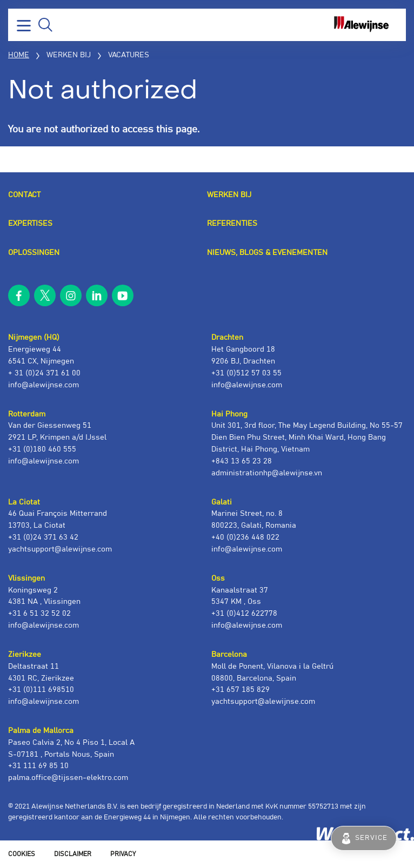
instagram (71, 295)
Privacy (123, 854)
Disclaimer (73, 854)
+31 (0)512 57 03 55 (246, 373)
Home (19, 55)
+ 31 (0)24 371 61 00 (44, 373)
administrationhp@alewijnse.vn (267, 473)
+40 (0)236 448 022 (245, 537)
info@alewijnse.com (44, 385)
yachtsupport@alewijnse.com (60, 549)
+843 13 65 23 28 (242, 461)
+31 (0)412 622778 (244, 614)
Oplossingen (34, 253)
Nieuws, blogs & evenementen (267, 253)
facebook (19, 295)
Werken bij (229, 195)
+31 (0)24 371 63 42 (43, 537)
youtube (123, 295)
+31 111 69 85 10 (38, 766)
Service (371, 838)
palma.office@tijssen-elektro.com (68, 778)
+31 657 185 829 (241, 690)
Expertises (30, 224)
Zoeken (45, 25)
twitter (45, 295)
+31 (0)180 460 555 (42, 449)
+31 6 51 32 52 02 (39, 614)
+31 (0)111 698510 (41, 690)
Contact (24, 195)
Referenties (232, 224)
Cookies (22, 854)
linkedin (97, 295)
